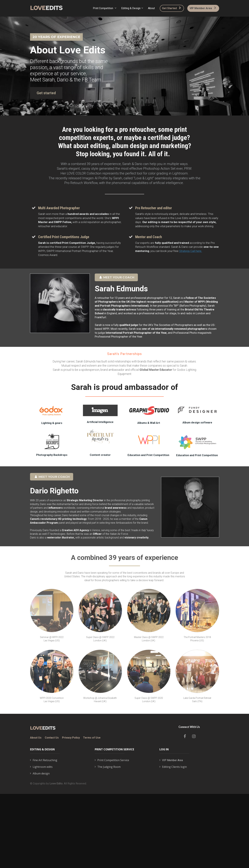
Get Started (171, 8)
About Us (36, 738)
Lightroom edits (41, 767)
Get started (46, 93)
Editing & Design (131, 8)
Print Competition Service (112, 760)
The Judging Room (108, 767)
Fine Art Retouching (44, 760)
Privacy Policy (71, 738)
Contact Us (52, 738)
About (151, 8)
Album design (40, 774)
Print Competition (103, 8)
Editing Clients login (173, 767)
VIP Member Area (203, 8)
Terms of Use (92, 738)
